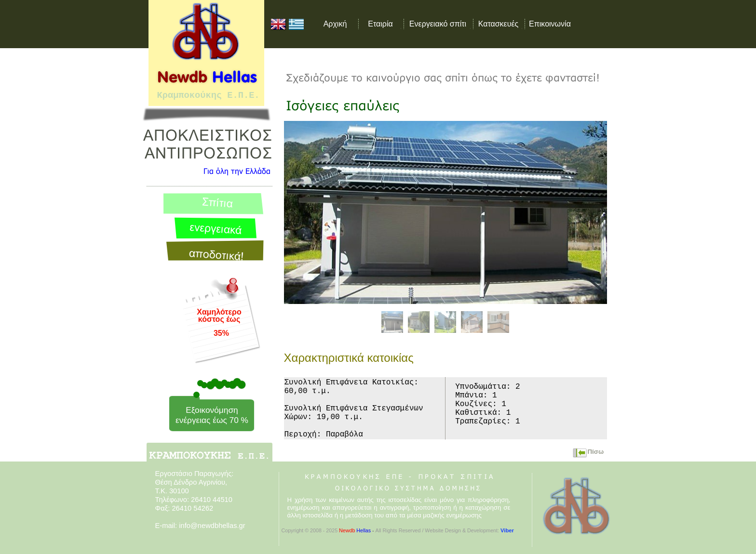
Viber (507, 530)
